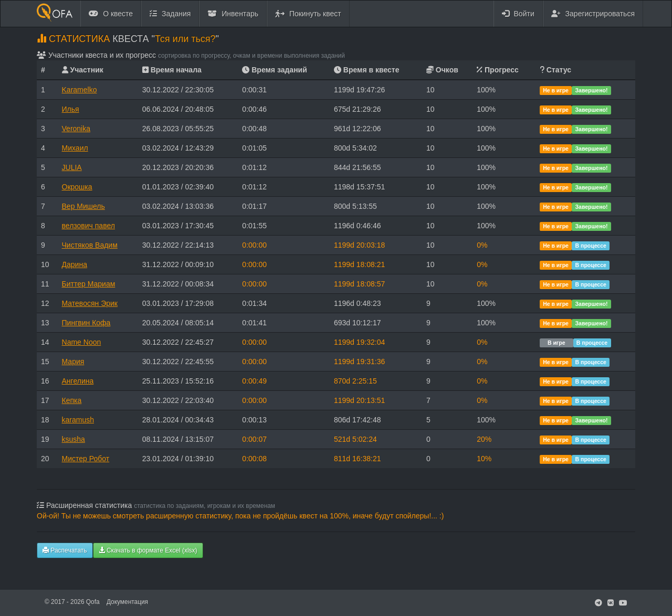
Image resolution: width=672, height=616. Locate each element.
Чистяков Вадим (90, 245)
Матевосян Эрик (90, 303)
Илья (71, 109)
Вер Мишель (83, 206)
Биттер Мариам (89, 284)
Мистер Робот (86, 459)
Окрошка (77, 187)
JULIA (72, 167)
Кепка (72, 400)
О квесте (111, 14)
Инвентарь (233, 14)
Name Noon (82, 342)
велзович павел (88, 226)
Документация (127, 602)
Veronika (76, 129)
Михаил (75, 148)
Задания (170, 14)
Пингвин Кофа (86, 323)
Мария (73, 362)
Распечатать (65, 550)
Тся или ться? (185, 39)
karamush (78, 420)
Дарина (75, 264)
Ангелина (78, 381)
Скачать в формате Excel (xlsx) (148, 550)
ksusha (73, 439)
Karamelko (80, 90)
